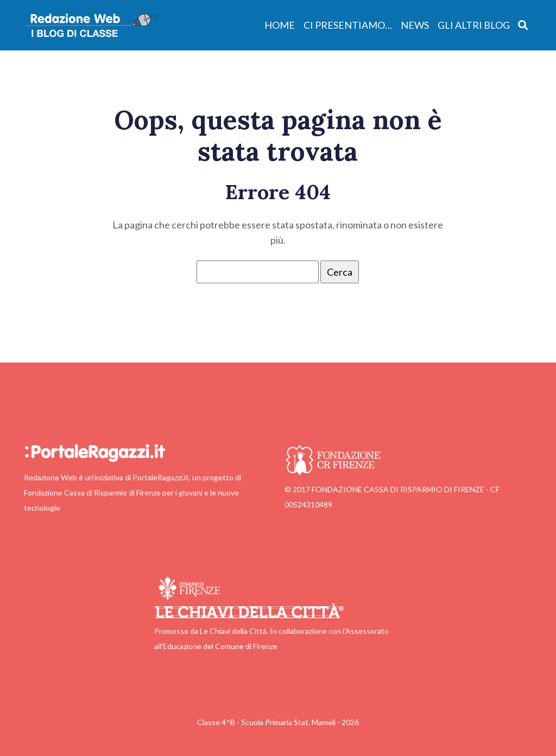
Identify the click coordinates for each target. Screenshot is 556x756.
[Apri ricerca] (523, 25)
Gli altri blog (474, 25)
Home (280, 25)
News (415, 25)
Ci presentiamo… (348, 25)
